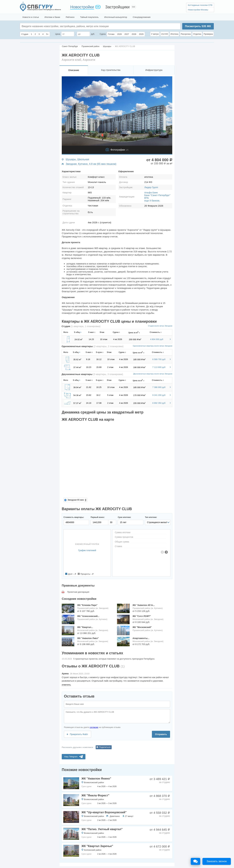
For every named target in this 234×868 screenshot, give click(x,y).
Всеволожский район (94, 782)
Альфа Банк (151, 192)
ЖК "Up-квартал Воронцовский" (104, 812)
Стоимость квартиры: (74, 517)
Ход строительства (111, 70)
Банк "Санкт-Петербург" (157, 195)
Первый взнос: (98, 517)
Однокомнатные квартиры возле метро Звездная (153, 346)
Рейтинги (70, 17)
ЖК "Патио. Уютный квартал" (102, 829)
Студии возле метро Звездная (160, 326)
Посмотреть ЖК (198, 26)
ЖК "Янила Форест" (95, 795)
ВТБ (147, 198)
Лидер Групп (151, 187)
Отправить (161, 734)
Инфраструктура (154, 70)
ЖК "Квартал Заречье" (97, 846)
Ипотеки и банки (52, 17)
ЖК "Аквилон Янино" (96, 779)
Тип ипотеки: (151, 517)
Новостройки (82, 7)
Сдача (103, 34)
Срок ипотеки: (124, 517)
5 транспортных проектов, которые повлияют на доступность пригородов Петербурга (114, 659)
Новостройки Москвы (198, 10)
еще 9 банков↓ (152, 201)
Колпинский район (93, 850)
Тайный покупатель (89, 17)
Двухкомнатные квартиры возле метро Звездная (153, 374)
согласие (94, 727)
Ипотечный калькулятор (116, 17)
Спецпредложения (142, 17)
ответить (66, 685)
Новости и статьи (31, 17)
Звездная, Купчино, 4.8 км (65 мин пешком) (91, 164)
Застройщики (117, 7)
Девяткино (115, 816)
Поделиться (105, 747)
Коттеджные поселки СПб (200, 5)
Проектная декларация (78, 592)
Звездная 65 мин (76, 500)
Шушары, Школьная (77, 159)
